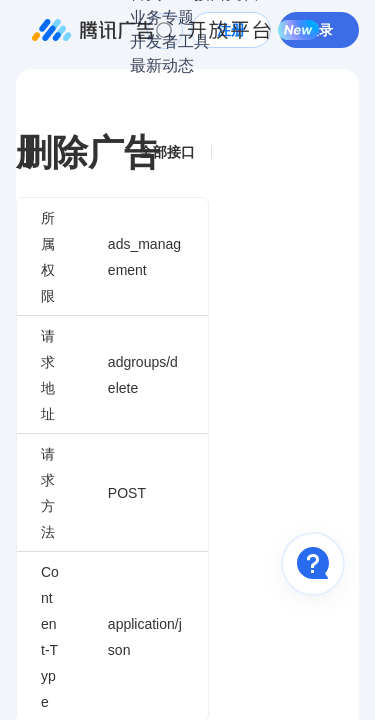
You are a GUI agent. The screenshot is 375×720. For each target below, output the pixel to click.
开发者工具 (170, 41)
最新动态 (162, 65)
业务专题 (162, 17)
